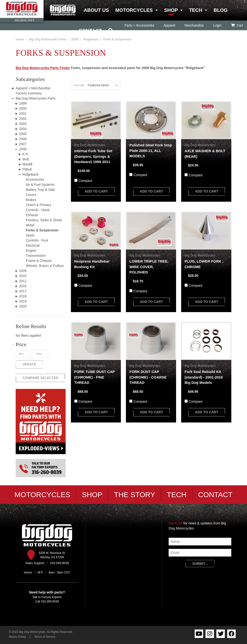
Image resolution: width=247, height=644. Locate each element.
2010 (23, 276)
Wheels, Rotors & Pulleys (45, 266)
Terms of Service (45, 637)
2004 (23, 129)
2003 (23, 124)
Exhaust (32, 215)
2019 (23, 301)
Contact (90, 31)
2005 (23, 134)
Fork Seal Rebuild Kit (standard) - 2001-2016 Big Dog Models (204, 377)
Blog (220, 10)
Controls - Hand (38, 210)
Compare (85, 181)
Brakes (31, 200)
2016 (23, 286)
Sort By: (79, 85)
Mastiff (27, 164)
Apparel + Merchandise (33, 88)
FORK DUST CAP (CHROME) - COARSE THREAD (148, 377)
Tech (196, 10)
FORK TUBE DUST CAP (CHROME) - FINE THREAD (95, 377)
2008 (75, 39)
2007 (23, 144)
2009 (23, 271)
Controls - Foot (37, 240)
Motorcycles (134, 10)
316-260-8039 (50, 601)
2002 (23, 119)
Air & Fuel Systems (40, 185)
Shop (171, 10)
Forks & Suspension (42, 230)
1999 (23, 103)
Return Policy (17, 637)
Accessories (35, 179)
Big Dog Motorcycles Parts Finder (43, 68)
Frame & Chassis (39, 261)
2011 (23, 281)
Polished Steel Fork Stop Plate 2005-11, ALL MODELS (151, 150)
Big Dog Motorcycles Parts (48, 39)
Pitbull (27, 169)
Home (20, 39)
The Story (135, 495)
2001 (23, 114)
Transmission (36, 256)
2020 (23, 306)
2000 (23, 108)
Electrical (33, 245)
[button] (41, 344)
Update (29, 364)
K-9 (25, 154)
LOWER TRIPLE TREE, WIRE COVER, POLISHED (149, 267)
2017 (23, 291)
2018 (23, 296)
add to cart (96, 191)
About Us (96, 10)
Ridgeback (30, 174)
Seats (30, 235)
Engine (31, 250)
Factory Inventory (29, 93)
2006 (23, 139)
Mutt (26, 159)
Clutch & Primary (38, 205)
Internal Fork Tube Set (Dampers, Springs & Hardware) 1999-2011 (93, 156)
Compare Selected (40, 378)
